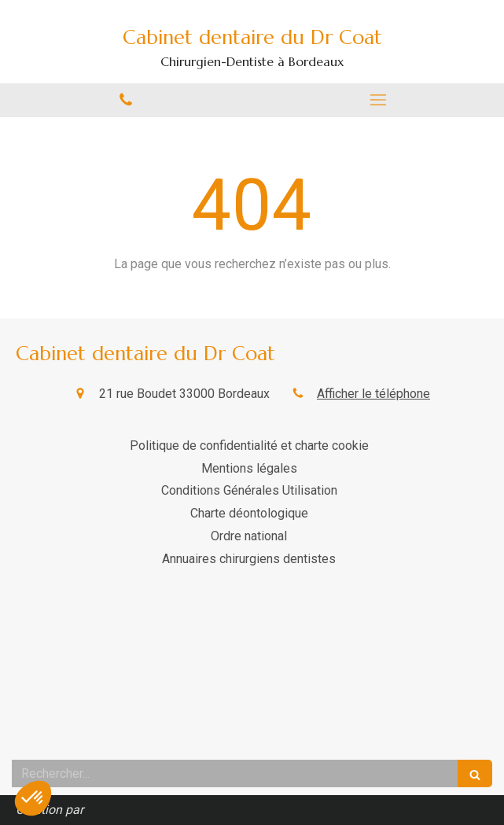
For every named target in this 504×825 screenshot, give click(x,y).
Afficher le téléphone (373, 394)
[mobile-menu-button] (379, 100)
